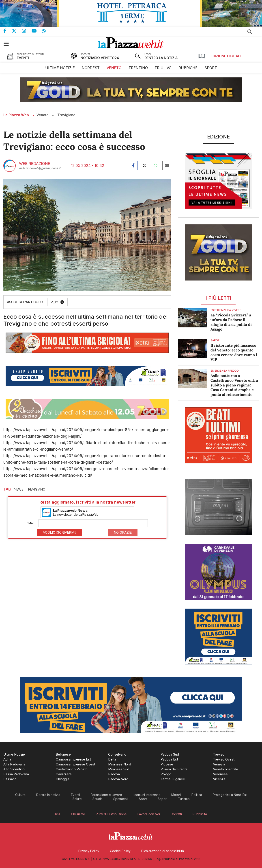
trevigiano (36, 489)
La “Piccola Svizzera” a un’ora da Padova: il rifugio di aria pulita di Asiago (231, 322)
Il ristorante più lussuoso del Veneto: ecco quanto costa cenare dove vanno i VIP (234, 352)
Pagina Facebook (8, 31)
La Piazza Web (16, 115)
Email (31, 523)
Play (55, 302)
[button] (8, 44)
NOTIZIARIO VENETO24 (100, 58)
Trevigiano (66, 115)
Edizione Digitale (220, 56)
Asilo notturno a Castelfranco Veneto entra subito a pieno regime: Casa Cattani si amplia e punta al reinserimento (234, 385)
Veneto (43, 115)
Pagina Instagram (27, 31)
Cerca (250, 32)
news (19, 489)
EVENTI (23, 58)
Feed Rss (47, 31)
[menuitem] (60, 68)
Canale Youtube (37, 31)
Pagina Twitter (17, 31)
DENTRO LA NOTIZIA (161, 58)
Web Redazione (35, 164)
